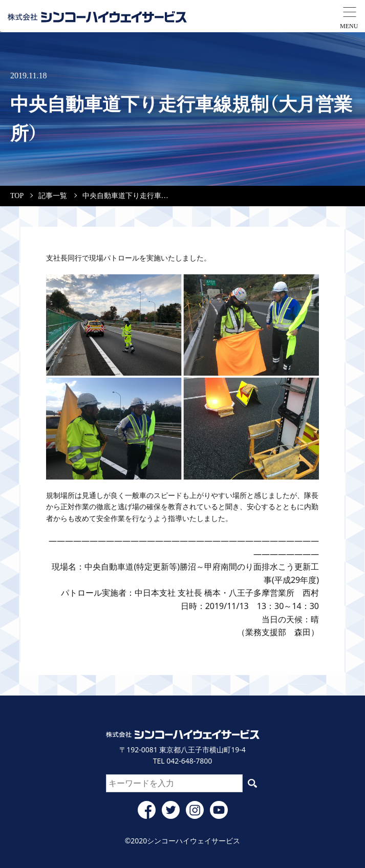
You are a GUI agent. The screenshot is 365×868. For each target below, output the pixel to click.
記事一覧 (53, 196)
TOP (17, 196)
